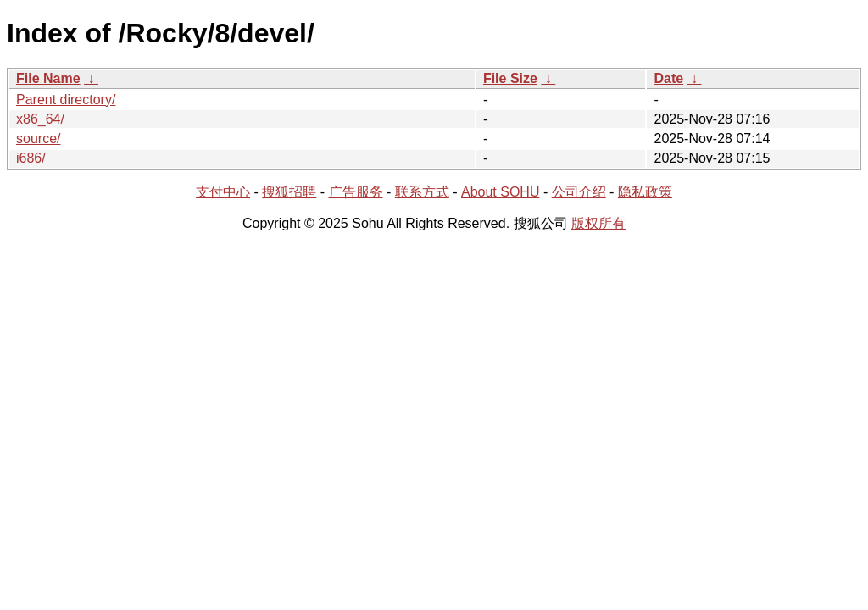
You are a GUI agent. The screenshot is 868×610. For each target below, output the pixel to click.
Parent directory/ (66, 100)
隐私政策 (645, 192)
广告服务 (356, 192)
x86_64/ (40, 119)
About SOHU (500, 192)
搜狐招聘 (289, 192)
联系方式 (422, 192)
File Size (510, 78)
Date (668, 78)
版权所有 (598, 223)
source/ (38, 139)
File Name (48, 78)
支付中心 (223, 192)
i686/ (31, 158)
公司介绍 (579, 192)
